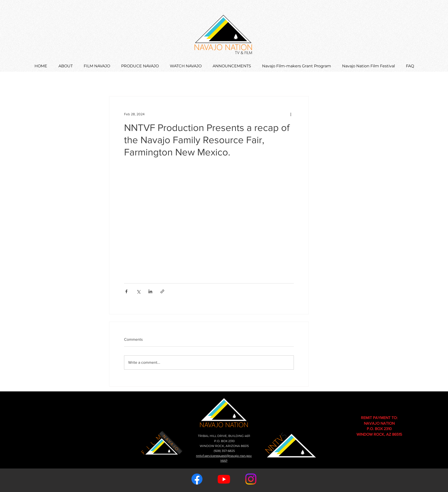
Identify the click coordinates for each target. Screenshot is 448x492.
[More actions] (291, 114)
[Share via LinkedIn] (150, 291)
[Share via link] (162, 291)
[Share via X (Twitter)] (138, 291)
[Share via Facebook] (126, 291)
